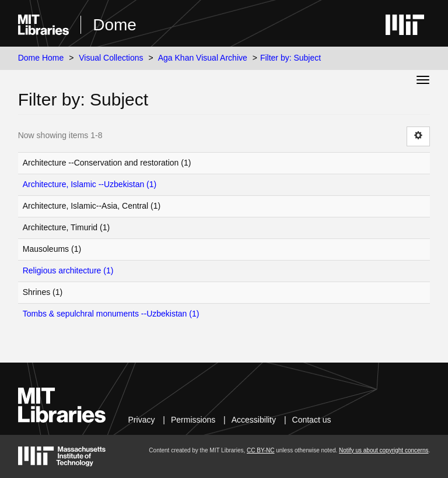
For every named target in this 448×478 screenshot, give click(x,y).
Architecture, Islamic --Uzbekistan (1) (90, 184)
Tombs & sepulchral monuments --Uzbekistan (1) (111, 314)
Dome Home (41, 58)
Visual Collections (111, 58)
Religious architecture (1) (68, 270)
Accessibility (254, 420)
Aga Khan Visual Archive (203, 58)
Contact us (312, 420)
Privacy (142, 420)
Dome (115, 25)
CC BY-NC (260, 450)
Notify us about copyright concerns (384, 450)
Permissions (193, 420)
